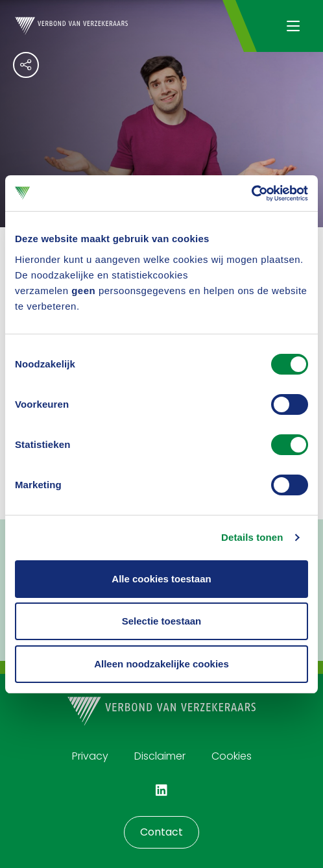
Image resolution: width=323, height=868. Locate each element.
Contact (161, 832)
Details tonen (252, 537)
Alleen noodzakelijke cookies (161, 664)
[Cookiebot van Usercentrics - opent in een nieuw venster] (251, 193)
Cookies (232, 756)
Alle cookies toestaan (161, 579)
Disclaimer (160, 756)
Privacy (90, 756)
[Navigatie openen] (293, 26)
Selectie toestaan (162, 621)
